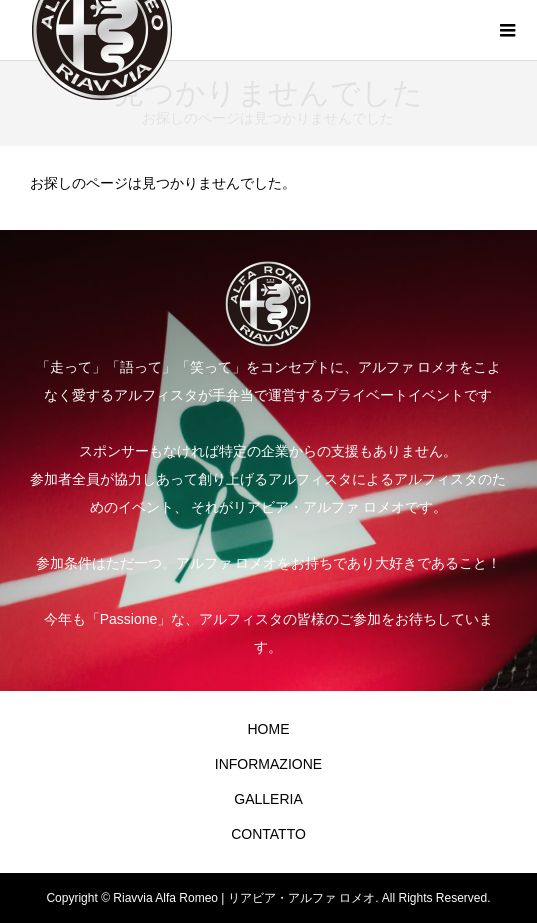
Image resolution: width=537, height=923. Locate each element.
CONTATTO (268, 834)
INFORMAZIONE (268, 764)
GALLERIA (268, 799)
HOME (268, 729)
